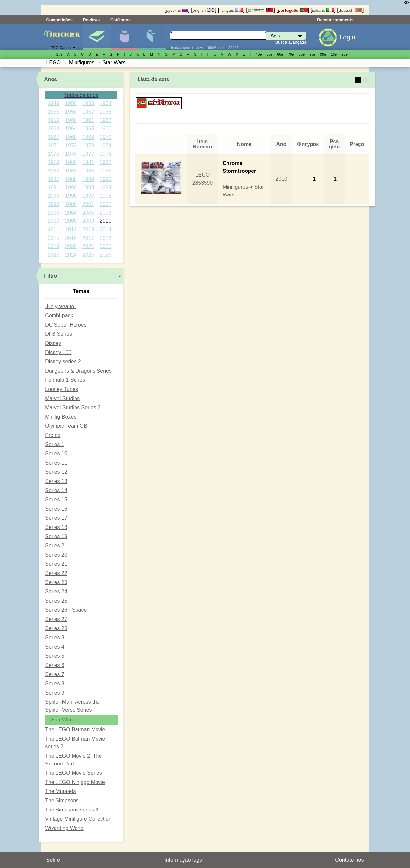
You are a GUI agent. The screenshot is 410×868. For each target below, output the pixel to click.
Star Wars (63, 720)
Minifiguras (124, 37)
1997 (88, 196)
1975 (54, 154)
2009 (88, 221)
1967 (54, 137)
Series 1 (55, 444)
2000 (71, 204)
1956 (71, 112)
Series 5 (55, 656)
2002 (106, 204)
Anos (51, 79)
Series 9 (55, 693)
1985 (88, 171)
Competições (59, 20)
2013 (88, 229)
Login (347, 37)
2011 (54, 229)
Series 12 (56, 472)
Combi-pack (59, 316)
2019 (54, 246)
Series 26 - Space (66, 610)
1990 (106, 179)
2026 (106, 255)
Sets (97, 37)
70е (291, 54)
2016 (71, 238)
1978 (106, 154)
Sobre (53, 860)
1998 (106, 196)
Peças (152, 37)
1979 (54, 162)
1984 (71, 171)
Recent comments (335, 20)
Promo (53, 435)
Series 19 (56, 536)
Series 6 (55, 665)
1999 (54, 204)
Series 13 (56, 481)
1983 (54, 171)
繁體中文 (261, 10)
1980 (71, 162)
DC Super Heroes (66, 325)
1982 (106, 162)
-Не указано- (60, 306)
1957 (88, 112)
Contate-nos (349, 860)
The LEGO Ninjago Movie (75, 782)
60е (280, 54)
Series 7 (55, 674)
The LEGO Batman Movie (75, 730)
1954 (106, 103)
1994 (106, 187)
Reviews (91, 20)
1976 (71, 154)
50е (269, 54)
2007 (54, 221)
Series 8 (55, 684)
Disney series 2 (63, 362)
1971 (54, 145)
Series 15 (56, 500)
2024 (71, 255)
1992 (71, 187)
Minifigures (235, 187)
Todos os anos (81, 95)
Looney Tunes (62, 389)
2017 (88, 238)
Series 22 (56, 573)
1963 (54, 129)
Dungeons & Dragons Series (78, 371)
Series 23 (56, 582)
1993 (88, 187)
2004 (71, 213)
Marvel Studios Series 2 (73, 408)
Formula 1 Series (65, 380)
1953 (88, 103)
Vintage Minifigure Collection (78, 819)
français (231, 10)
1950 (71, 103)
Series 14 (56, 490)
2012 (71, 229)
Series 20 (56, 555)
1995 (54, 196)
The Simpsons (62, 800)
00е (323, 54)
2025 (88, 255)
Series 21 (56, 564)
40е (259, 54)
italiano (323, 10)
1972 (71, 145)
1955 (54, 112)
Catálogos (120, 20)
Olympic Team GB (66, 426)
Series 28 (56, 628)
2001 (88, 204)
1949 (54, 103)
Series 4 (55, 647)
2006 (106, 213)
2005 (88, 213)
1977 (88, 154)
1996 (71, 196)
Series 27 (56, 619)
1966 (106, 129)
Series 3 (55, 638)
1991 (54, 187)
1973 (88, 145)
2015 (54, 238)
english (204, 10)
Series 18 (56, 527)
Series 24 (56, 592)
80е (302, 54)
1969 (88, 137)
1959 (54, 120)
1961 (88, 120)
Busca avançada (291, 42)
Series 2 (55, 546)
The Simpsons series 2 (72, 810)
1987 (54, 179)
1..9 (60, 54)
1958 (106, 112)
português (293, 10)
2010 (106, 221)
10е (334, 54)
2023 (54, 255)
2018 (106, 238)
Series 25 (56, 601)
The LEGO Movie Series (73, 773)
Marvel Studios (62, 398)
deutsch (351, 10)
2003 (54, 213)
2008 (71, 221)
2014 (106, 229)
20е (345, 54)
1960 (71, 120)
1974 (106, 145)
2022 (106, 246)
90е (312, 54)
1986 (106, 171)
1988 (71, 179)
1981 (88, 162)
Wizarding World (64, 828)
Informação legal (184, 860)
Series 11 (56, 463)
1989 (88, 179)
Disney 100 (58, 352)
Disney (53, 343)
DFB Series (58, 334)
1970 (106, 137)
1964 (71, 129)
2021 (88, 246)
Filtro (51, 276)
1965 (88, 129)
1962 (106, 120)
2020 (71, 246)
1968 (71, 137)
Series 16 (56, 509)
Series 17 (56, 518)
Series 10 (56, 454)
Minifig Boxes (61, 417)
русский (177, 10)
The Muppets (60, 791)
